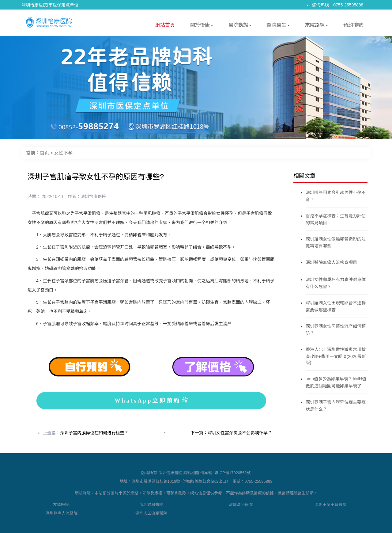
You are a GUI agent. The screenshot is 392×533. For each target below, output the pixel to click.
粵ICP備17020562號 (233, 473)
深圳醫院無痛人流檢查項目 (331, 262)
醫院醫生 (278, 26)
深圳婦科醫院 (151, 505)
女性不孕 (63, 153)
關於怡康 (202, 26)
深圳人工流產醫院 (151, 513)
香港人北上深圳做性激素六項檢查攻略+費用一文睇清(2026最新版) (336, 356)
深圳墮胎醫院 (241, 505)
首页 (44, 153)
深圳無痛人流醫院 (62, 513)
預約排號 (353, 25)
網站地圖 (191, 473)
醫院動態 (240, 26)
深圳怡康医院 (93, 196)
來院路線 (317, 26)
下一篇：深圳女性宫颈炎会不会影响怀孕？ (231, 433)
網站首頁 (165, 26)
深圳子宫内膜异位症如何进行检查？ (94, 433)
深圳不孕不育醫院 (330, 505)
